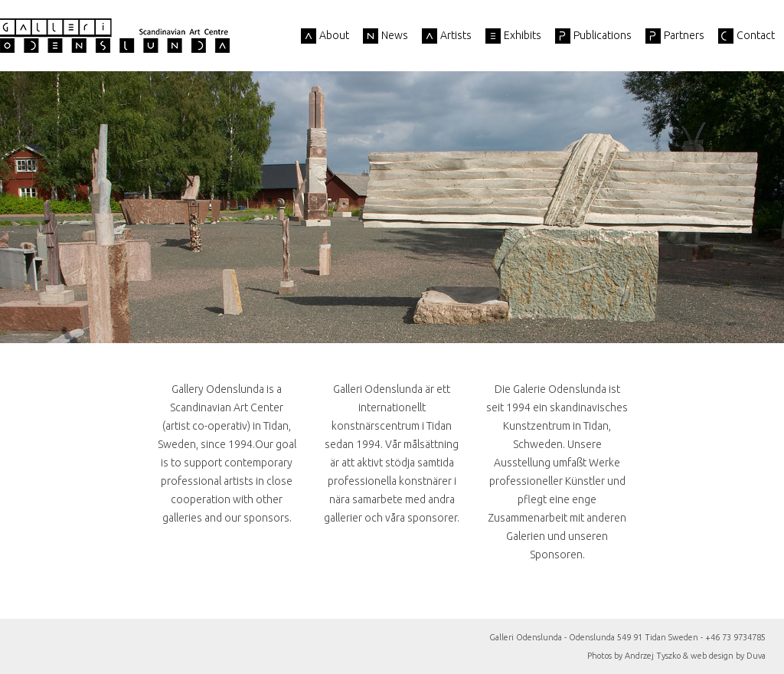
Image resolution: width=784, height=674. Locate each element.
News (395, 35)
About (334, 35)
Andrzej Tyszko (653, 656)
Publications (603, 35)
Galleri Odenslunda (115, 36)
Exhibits (523, 35)
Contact (756, 35)
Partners (684, 35)
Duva (756, 656)
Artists (456, 35)
